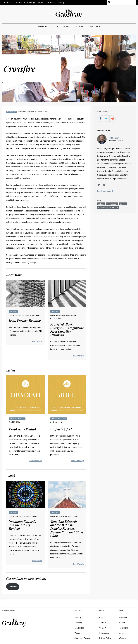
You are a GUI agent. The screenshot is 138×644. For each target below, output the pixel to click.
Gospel (123, 204)
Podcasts (8, 3)
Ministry (95, 27)
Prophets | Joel (61, 429)
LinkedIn (123, 633)
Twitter (122, 623)
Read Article (37, 341)
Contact (103, 628)
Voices (80, 27)
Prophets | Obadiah (23, 429)
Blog (101, 618)
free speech (112, 204)
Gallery (61, 3)
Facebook (123, 618)
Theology (44, 27)
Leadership (63, 27)
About (41, 3)
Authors (51, 3)
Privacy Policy (105, 638)
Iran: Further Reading (25, 320)
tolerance (102, 207)
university (113, 207)
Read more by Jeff (105, 191)
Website (122, 638)
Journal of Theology (25, 3)
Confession (104, 633)
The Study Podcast (17, 419)
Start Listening (36, 461)
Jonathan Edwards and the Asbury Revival (22, 525)
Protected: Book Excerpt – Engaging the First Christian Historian (67, 329)
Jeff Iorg (114, 138)
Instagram (123, 628)
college (101, 204)
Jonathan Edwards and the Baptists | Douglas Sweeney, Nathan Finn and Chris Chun (67, 529)
